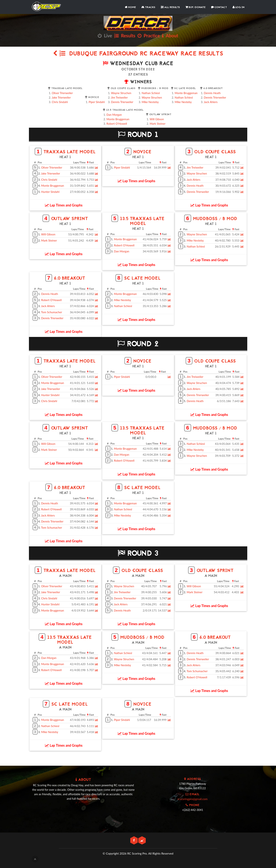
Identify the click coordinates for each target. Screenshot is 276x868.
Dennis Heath (212, 93)
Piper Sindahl (97, 102)
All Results (170, 7)
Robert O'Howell (117, 124)
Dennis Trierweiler (122, 102)
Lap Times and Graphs (64, 205)
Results (125, 36)
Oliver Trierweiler (62, 93)
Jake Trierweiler (61, 97)
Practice (149, 36)
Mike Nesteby (150, 102)
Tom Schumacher (52, 312)
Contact (219, 7)
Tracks (148, 7)
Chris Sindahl (60, 102)
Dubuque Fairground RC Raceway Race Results (138, 54)
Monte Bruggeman (186, 93)
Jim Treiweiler (119, 97)
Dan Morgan (114, 115)
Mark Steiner (158, 124)
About (170, 36)
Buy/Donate (195, 7)
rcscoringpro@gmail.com (193, 799)
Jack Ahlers (211, 102)
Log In (238, 7)
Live (105, 36)
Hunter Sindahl (50, 192)
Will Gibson (157, 119)
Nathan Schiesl (151, 93)
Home (130, 7)
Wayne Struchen (121, 93)
